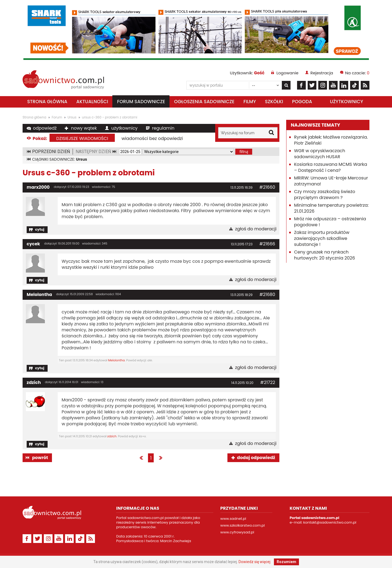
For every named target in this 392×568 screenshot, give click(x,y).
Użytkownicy (347, 102)
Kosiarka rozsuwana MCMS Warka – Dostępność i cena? (331, 167)
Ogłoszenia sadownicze (204, 102)
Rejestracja (322, 73)
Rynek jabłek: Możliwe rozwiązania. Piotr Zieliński (331, 140)
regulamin (163, 128)
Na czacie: (357, 73)
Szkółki (274, 102)
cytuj (40, 229)
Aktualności (92, 102)
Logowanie (287, 73)
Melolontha (39, 294)
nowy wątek (84, 128)
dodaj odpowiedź (256, 458)
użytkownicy (124, 128)
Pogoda (302, 102)
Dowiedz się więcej (254, 562)
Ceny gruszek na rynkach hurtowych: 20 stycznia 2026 (325, 255)
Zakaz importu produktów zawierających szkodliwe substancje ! (322, 238)
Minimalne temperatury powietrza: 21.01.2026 (331, 208)
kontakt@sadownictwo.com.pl (330, 522)
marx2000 (38, 187)
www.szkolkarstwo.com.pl (243, 525)
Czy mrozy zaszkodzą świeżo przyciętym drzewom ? (325, 195)
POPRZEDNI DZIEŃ (51, 152)
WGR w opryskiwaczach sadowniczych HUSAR (320, 154)
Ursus (72, 117)
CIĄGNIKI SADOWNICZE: (60, 159)
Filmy (250, 102)
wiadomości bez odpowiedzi (152, 138)
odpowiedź (45, 128)
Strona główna (47, 102)
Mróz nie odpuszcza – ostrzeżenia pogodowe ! (330, 222)
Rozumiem (286, 562)
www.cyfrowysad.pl (237, 532)
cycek (33, 244)
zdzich (34, 382)
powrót (40, 458)
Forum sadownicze (141, 102)
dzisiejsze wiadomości (82, 138)
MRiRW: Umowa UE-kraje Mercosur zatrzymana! (331, 181)
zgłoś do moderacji (256, 229)
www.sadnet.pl (233, 519)
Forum (57, 117)
